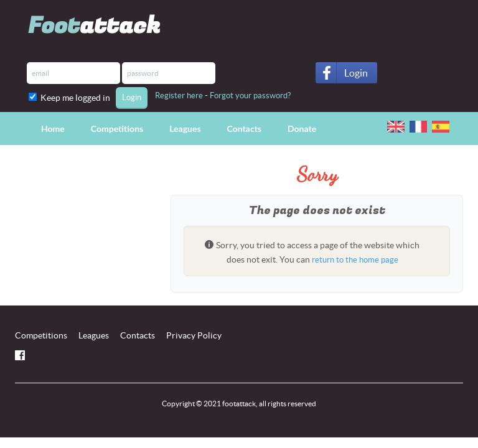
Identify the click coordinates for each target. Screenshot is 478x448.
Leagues (185, 128)
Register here (179, 96)
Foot (94, 26)
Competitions (117, 128)
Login (356, 73)
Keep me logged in (77, 98)
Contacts (244, 128)
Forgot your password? (250, 96)
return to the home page (355, 260)
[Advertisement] (83, 237)
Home (53, 128)
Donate (302, 128)
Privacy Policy (194, 335)
